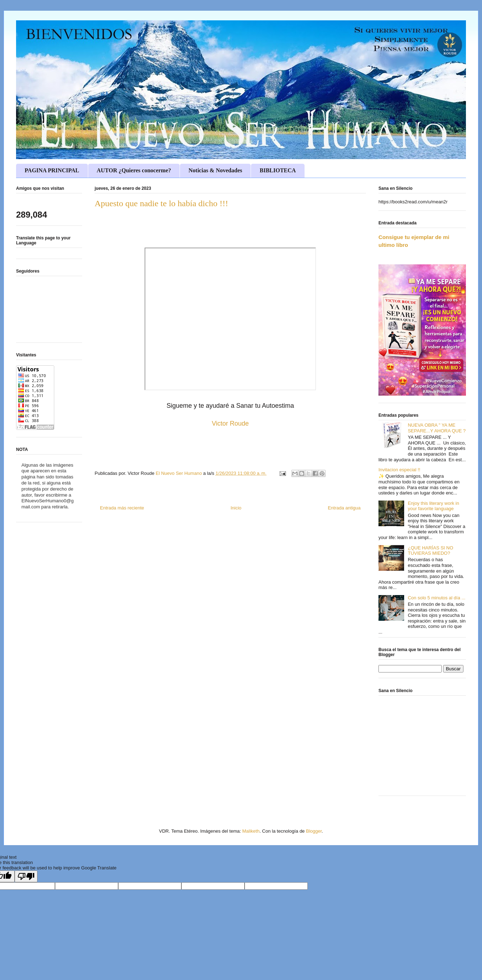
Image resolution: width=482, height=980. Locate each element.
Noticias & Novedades (215, 170)
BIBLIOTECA (278, 170)
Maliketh (251, 831)
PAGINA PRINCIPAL (52, 170)
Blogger (314, 831)
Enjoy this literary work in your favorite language (433, 506)
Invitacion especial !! (399, 470)
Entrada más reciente (122, 508)
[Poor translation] (26, 876)
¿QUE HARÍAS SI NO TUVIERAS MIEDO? (430, 551)
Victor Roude (230, 423)
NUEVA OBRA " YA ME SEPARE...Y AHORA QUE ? (437, 428)
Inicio (236, 508)
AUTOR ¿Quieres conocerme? (134, 170)
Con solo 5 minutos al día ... (436, 598)
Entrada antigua (344, 508)
